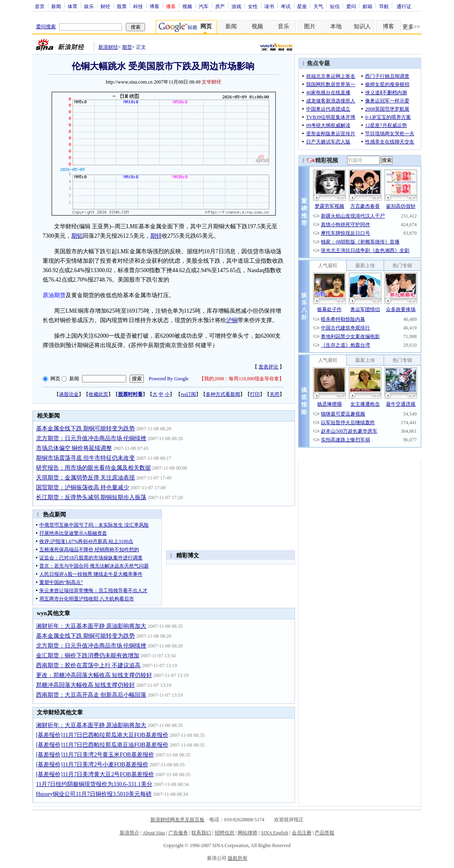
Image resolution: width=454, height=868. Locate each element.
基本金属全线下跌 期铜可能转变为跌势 (86, 428)
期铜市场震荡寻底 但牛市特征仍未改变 (86, 458)
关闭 (275, 394)
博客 (154, 6)
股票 (122, 6)
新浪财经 (108, 47)
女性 (253, 6)
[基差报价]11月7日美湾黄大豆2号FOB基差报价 (95, 774)
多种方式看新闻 (223, 394)
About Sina (154, 833)
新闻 (56, 6)
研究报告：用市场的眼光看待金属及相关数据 (93, 468)
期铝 (77, 236)
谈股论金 (69, 394)
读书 (269, 6)
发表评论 (268, 367)
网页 (55, 379)
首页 (40, 6)
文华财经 (211, 82)
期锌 (156, 236)
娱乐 (89, 6)
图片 (310, 26)
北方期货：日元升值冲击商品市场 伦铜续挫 (91, 438)
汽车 (204, 6)
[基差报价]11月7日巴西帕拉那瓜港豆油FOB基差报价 (102, 745)
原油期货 (54, 295)
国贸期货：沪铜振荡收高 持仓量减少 (83, 487)
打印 (255, 394)
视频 (187, 6)
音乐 (284, 26)
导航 (384, 6)
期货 (127, 47)
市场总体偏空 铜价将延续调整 (74, 448)
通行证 (404, 6)
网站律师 (247, 833)
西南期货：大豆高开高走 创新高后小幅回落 (91, 695)
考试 (286, 6)
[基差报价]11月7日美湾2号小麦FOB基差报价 (92, 765)
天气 (318, 6)
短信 (335, 6)
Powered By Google (169, 379)
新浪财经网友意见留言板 (177, 820)
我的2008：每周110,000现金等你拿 (242, 379)
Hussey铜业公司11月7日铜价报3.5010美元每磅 (94, 794)
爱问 (351, 6)
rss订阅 (188, 394)
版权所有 (238, 858)
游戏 (236, 6)
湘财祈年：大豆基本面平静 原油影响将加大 (91, 626)
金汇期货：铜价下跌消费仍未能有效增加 (88, 656)
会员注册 (302, 833)
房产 (220, 6)
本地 (336, 26)
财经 (105, 6)
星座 (302, 6)
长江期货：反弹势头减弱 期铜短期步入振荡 (91, 497)
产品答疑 (325, 833)
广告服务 (178, 833)
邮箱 (368, 6)
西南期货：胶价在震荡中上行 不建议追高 (89, 665)
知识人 (362, 26)
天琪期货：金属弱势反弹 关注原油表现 (86, 478)
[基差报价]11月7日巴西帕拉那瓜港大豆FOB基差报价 (102, 735)
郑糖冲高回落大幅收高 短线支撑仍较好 (86, 685)
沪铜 (232, 320)
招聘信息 (225, 833)
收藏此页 (98, 394)
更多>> (411, 27)
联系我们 (201, 833)
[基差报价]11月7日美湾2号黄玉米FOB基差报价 (95, 755)
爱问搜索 (46, 27)
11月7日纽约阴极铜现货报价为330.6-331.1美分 (94, 784)
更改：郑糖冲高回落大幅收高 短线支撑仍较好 (94, 675)
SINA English (274, 833)
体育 (73, 6)
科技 (138, 6)
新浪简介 (129, 833)
